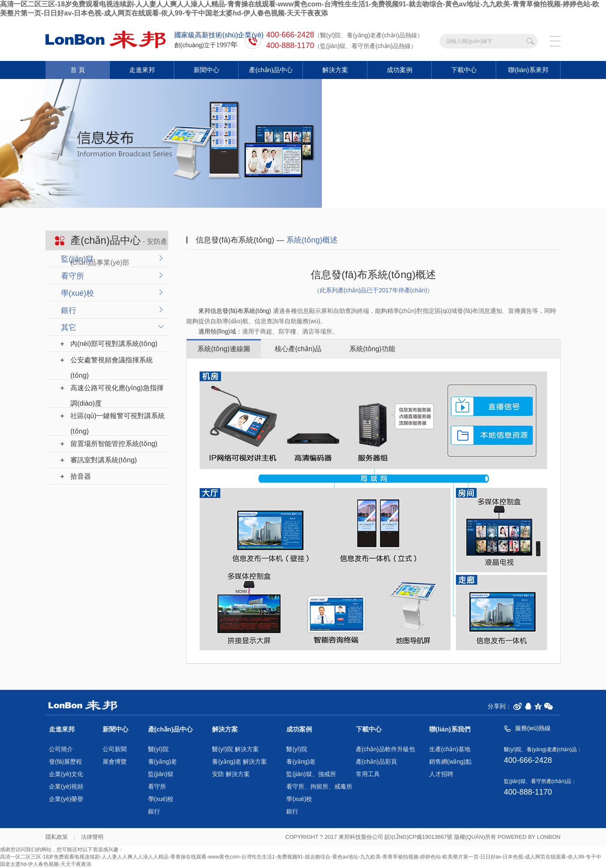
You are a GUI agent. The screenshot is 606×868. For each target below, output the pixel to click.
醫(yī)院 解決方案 (235, 749)
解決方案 (335, 70)
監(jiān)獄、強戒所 (311, 774)
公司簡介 (61, 749)
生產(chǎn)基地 (450, 749)
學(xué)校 (77, 293)
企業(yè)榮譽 (66, 799)
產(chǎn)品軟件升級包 (385, 749)
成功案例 (400, 70)
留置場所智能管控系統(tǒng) (114, 444)
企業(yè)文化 (66, 774)
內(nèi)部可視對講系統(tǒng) (114, 344)
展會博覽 (115, 762)
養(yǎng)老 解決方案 (239, 762)
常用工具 (368, 774)
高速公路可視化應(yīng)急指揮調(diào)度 (117, 390)
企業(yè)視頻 (66, 787)
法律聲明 (92, 837)
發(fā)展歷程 (65, 762)
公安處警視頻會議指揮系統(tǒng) (112, 362)
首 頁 (78, 70)
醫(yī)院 (158, 749)
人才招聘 (441, 774)
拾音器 (81, 476)
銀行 (69, 310)
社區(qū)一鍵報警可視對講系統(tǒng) (118, 418)
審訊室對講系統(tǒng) (104, 460)
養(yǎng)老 (163, 762)
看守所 (73, 276)
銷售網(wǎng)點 (450, 762)
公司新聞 (115, 749)
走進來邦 (142, 70)
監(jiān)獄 (77, 259)
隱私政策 (57, 837)
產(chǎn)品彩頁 (376, 762)
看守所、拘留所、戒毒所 (319, 787)
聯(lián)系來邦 (528, 70)
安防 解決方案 (231, 774)
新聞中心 (206, 70)
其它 (69, 328)
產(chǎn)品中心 (271, 70)
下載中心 (464, 70)
